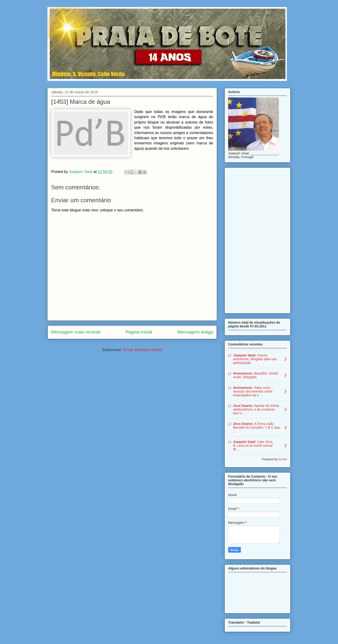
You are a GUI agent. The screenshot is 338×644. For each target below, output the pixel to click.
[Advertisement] (257, 240)
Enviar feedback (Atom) (143, 350)
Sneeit (283, 459)
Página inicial (139, 332)
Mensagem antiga (195, 332)
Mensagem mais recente (76, 332)
